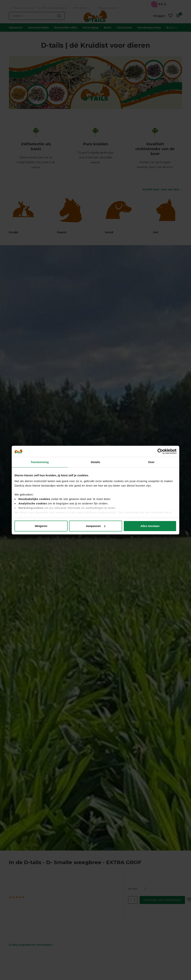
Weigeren (41, 526)
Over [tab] (151, 462)
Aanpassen (96, 526)
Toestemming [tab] (40, 462)
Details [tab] (95, 462)
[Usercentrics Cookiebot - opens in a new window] (160, 451)
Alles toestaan (150, 526)
